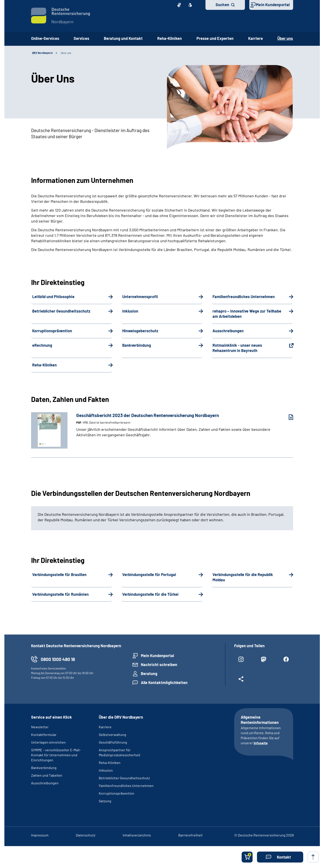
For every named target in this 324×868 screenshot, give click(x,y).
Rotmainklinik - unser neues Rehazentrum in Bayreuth (237, 348)
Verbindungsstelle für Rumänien (60, 594)
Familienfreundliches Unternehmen (244, 297)
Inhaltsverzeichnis (137, 835)
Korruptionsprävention (52, 331)
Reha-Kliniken (170, 38)
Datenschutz (86, 835)
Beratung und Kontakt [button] (123, 38)
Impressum (40, 835)
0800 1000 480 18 (58, 659)
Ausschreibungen (228, 331)
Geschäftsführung (113, 742)
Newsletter (40, 727)
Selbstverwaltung (112, 735)
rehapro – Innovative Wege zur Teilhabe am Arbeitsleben (247, 314)
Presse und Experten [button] (215, 38)
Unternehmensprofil (140, 297)
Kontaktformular (44, 735)
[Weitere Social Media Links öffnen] (241, 681)
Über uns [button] (285, 38)
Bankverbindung (137, 345)
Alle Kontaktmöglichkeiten (164, 682)
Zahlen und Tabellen (47, 775)
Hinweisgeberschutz (140, 331)
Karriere (256, 38)
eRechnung (42, 345)
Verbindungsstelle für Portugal (149, 575)
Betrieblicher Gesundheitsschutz (61, 311)
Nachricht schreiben (159, 665)
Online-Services (45, 38)
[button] (280, 857)
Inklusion (130, 311)
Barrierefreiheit (190, 835)
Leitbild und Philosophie (53, 297)
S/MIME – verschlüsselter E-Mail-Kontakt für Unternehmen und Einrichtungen (56, 755)
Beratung (149, 674)
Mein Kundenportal (273, 5)
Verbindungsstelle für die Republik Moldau (243, 577)
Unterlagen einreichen (48, 742)
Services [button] (81, 38)
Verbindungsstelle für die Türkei (150, 594)
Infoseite (261, 743)
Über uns (66, 53)
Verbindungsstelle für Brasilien (59, 575)
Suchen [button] (222, 5)
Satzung (105, 801)
